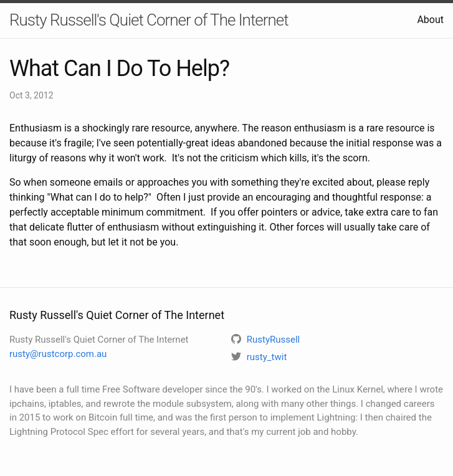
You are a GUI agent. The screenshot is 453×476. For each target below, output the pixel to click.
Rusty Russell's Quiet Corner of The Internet (149, 20)
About (430, 20)
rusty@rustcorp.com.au (58, 354)
